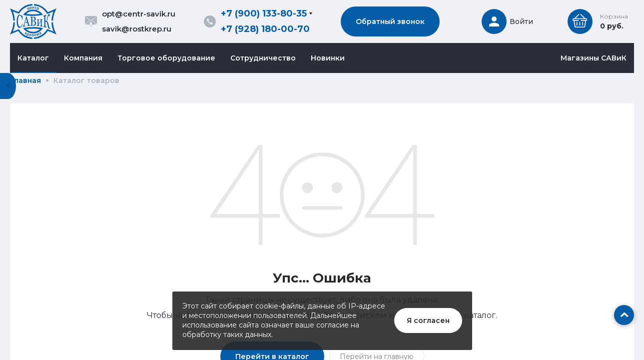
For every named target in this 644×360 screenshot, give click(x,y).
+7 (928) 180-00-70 (265, 29)
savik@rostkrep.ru (137, 29)
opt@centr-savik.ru (139, 14)
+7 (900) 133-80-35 (264, 13)
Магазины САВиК (594, 58)
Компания (83, 58)
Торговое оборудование (166, 58)
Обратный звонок (390, 21)
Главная (26, 80)
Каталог (33, 58)
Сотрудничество (263, 58)
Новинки (328, 58)
